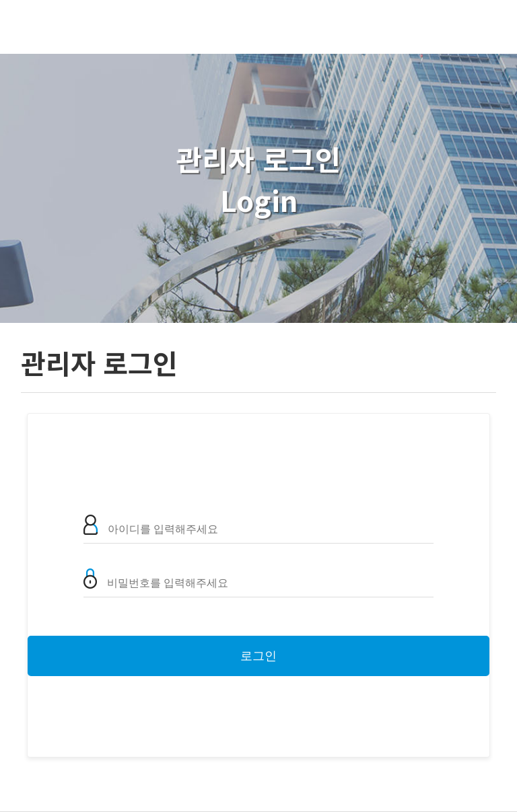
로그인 (258, 656)
